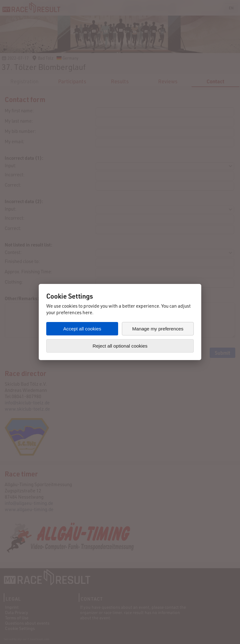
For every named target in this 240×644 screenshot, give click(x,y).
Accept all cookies (82, 329)
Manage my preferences (158, 329)
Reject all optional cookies (120, 346)
